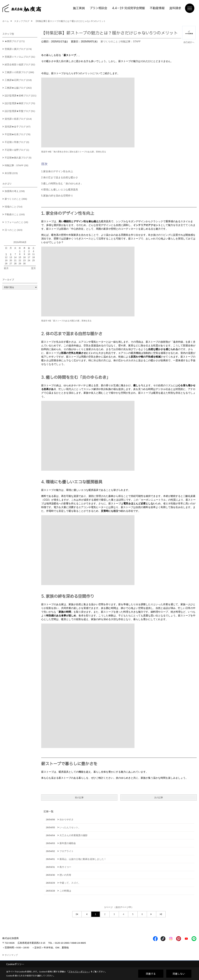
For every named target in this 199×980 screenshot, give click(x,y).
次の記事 (159, 798)
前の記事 (79, 798)
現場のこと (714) (14, 207)
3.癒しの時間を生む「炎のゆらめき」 (62, 184)
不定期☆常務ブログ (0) (17, 142)
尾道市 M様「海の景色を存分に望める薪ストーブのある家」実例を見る (74, 152)
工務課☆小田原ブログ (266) (19, 72)
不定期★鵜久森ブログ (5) (18, 158)
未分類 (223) (11, 173)
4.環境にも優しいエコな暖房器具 (60, 190)
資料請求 (175, 8)
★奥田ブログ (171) (15, 41)
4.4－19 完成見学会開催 (128, 8)
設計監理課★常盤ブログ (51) (20, 111)
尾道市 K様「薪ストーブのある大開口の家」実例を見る (66, 321)
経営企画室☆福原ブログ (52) (20, 64)
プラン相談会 (98, 8)
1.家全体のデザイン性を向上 (57, 171)
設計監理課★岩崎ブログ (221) (21, 96)
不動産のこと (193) (15, 214)
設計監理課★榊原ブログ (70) (20, 103)
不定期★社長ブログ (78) (18, 134)
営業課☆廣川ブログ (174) (18, 49)
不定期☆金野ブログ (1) (17, 150)
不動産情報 (157, 8)
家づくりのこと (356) (16, 199)
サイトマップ (11, 955)
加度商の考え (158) (15, 191)
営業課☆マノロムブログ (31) (20, 57)
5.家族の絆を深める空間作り (57, 196)
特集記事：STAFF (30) (16, 165)
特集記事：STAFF (131, 42)
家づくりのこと (109, 42)
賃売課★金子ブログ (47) (18, 127)
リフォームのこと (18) (16, 222)
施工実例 (79, 8)
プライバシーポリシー (79, 972)
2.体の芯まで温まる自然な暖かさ (60, 177)
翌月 (33, 268)
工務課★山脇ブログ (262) (18, 88)
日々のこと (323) (14, 230)
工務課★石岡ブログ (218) (18, 80)
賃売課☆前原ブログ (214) (18, 119)
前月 (6, 268)
